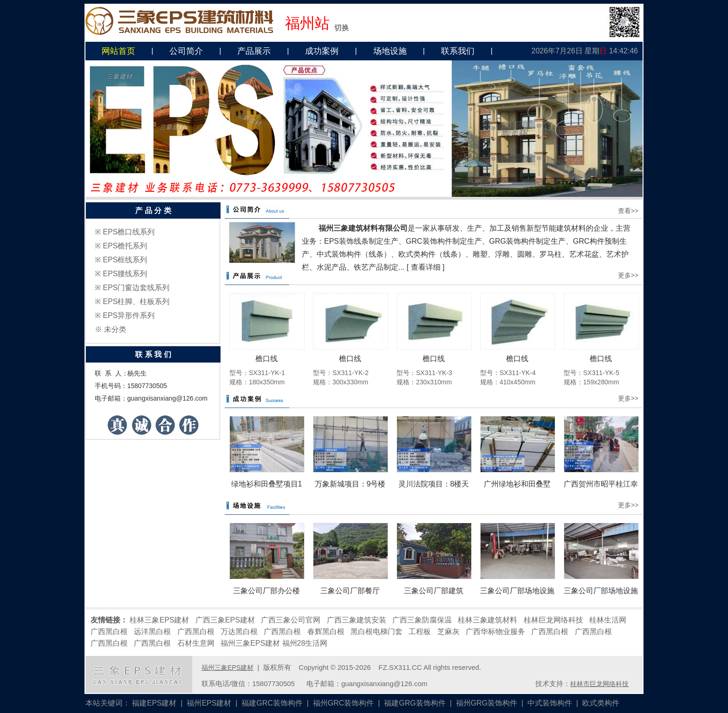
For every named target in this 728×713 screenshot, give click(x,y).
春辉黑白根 (326, 632)
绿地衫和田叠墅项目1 (267, 484)
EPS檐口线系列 (129, 232)
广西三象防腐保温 (422, 620)
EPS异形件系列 (129, 315)
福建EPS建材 (154, 703)
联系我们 (458, 51)
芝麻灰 (448, 632)
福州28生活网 (305, 643)
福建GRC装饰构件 (272, 703)
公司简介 (186, 51)
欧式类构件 (601, 703)
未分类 (115, 329)
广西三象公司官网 (291, 620)
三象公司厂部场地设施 (517, 591)
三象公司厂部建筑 (434, 591)
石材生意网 (196, 643)
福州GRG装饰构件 (487, 703)
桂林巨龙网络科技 (553, 620)
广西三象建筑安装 (357, 620)
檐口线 (266, 359)
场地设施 (390, 51)
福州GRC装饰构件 (344, 703)
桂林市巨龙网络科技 (599, 684)
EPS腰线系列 (125, 274)
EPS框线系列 (125, 260)
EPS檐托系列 (125, 246)
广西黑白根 (109, 632)
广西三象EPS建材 (225, 620)
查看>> (628, 211)
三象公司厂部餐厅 (350, 591)
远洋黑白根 (152, 632)
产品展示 (254, 51)
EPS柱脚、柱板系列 (136, 301)
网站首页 (118, 51)
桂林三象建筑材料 (487, 620)
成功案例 (322, 51)
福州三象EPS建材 (250, 643)
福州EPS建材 (209, 703)
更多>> (628, 275)
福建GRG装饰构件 (415, 703)
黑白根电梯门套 (377, 632)
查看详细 (426, 267)
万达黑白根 (239, 632)
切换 (342, 28)
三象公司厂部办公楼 (266, 591)
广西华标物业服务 (495, 632)
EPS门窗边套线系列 (136, 288)
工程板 (420, 632)
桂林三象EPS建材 (159, 620)
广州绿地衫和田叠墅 (517, 484)
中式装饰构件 (550, 703)
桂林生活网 (608, 620)
